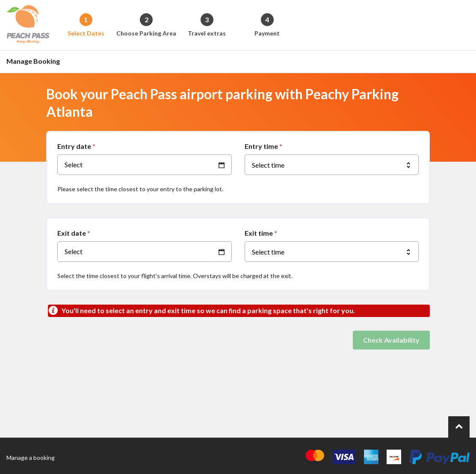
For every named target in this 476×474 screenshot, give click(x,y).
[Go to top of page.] (459, 427)
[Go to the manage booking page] (35, 62)
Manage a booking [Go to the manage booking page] (31, 458)
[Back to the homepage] (28, 25)
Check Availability (391, 340)
